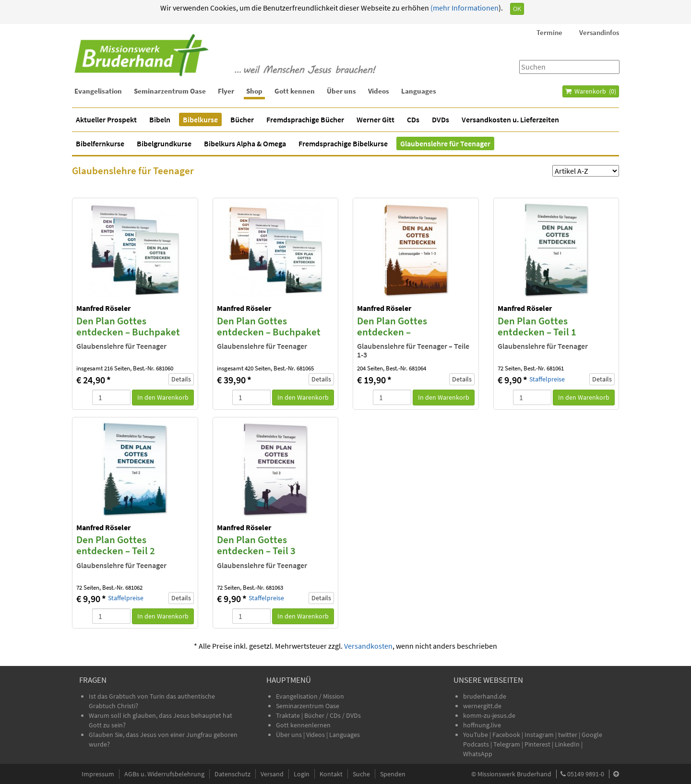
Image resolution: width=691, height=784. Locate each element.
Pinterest (537, 744)
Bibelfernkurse (100, 143)
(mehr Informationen (464, 8)
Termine (549, 32)
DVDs (441, 119)
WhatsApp (478, 754)
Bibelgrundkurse (164, 143)
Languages (419, 91)
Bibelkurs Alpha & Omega (245, 143)
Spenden (393, 774)
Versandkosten (368, 646)
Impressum (98, 774)
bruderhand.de (485, 696)
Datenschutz (232, 774)
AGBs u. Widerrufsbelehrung (164, 774)
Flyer (226, 91)
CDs (413, 119)
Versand (272, 774)
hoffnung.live (482, 725)
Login (302, 774)
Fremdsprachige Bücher (305, 119)
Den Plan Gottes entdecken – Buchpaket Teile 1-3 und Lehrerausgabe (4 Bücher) (274, 337)
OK (517, 9)
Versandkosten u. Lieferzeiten (510, 119)
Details (181, 379)
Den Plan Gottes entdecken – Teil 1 (537, 326)
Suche (361, 774)
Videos (379, 91)
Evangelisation (98, 91)
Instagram (539, 735)
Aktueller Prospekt (106, 119)
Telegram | (509, 744)
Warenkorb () (591, 91)
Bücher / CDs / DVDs (333, 715)
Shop (254, 91)
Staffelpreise (547, 379)
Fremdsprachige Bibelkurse (343, 143)
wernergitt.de (482, 706)
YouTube (476, 735)
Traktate (289, 715)
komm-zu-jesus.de (489, 715)
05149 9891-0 (586, 774)
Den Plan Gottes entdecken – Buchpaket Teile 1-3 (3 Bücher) (128, 332)
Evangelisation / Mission (310, 696)
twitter (568, 735)
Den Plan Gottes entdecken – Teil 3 (256, 545)
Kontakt (331, 774)
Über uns (341, 91)
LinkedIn (567, 744)
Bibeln (160, 119)
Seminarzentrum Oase (170, 91)
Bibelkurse (200, 119)
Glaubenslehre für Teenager (445, 143)
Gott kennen (295, 91)
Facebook (506, 735)
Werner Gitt (375, 119)
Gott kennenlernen (303, 725)
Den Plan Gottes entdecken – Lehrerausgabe (392, 332)
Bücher (242, 119)
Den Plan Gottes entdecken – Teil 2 (116, 545)
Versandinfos (599, 32)
